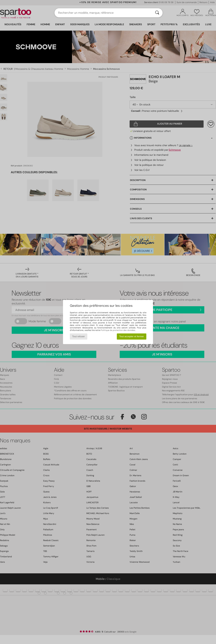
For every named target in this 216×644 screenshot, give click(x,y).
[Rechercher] (157, 13)
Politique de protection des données (118, 330)
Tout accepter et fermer (131, 336)
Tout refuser (78, 336)
